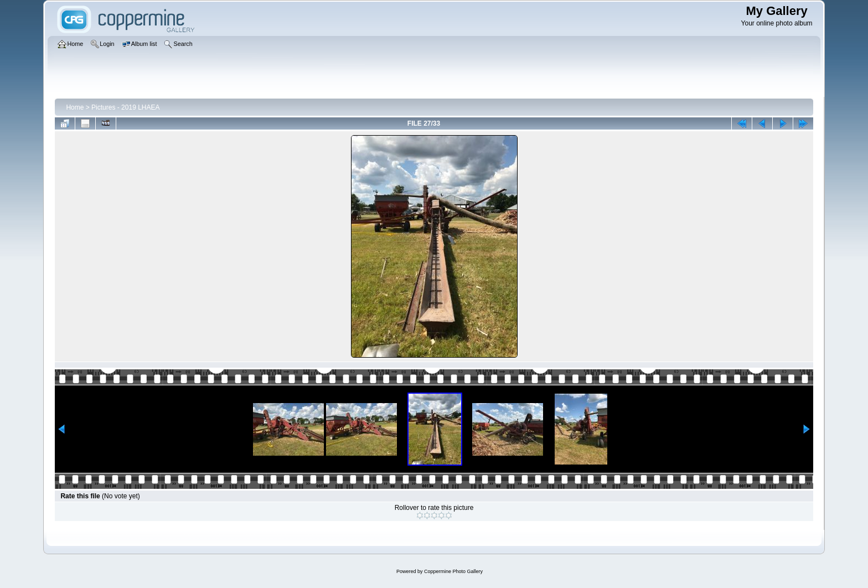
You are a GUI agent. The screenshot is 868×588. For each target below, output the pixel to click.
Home (75, 107)
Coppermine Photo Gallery (453, 571)
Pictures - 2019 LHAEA (125, 107)
